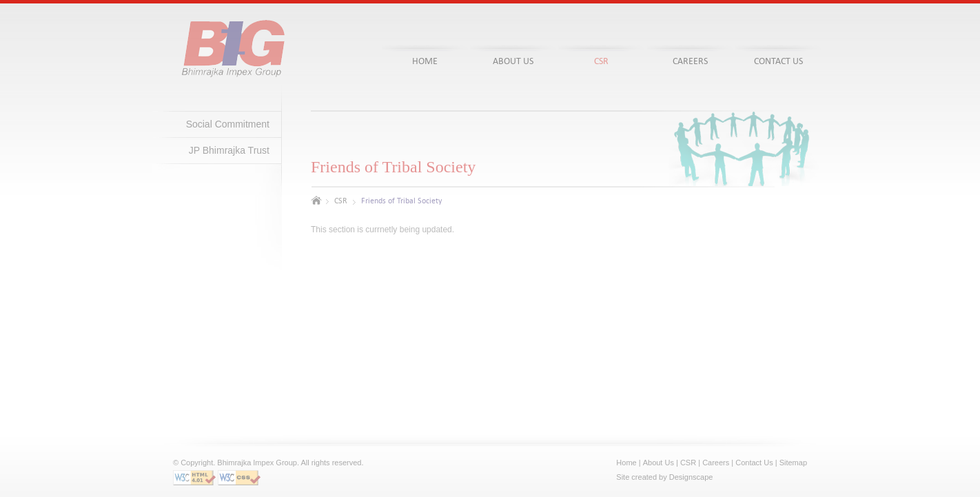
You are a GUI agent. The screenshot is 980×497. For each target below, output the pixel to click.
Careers (716, 463)
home (425, 61)
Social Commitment (228, 124)
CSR (341, 201)
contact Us (778, 61)
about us (513, 61)
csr (601, 61)
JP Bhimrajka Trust (229, 150)
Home (626, 463)
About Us (659, 463)
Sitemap (793, 463)
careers (690, 61)
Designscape (691, 477)
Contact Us (754, 463)
